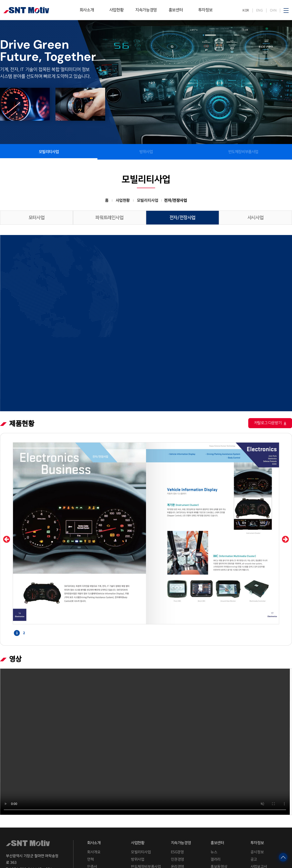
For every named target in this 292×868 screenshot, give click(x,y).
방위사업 (146, 152)
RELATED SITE (23, 850)
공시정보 (257, 795)
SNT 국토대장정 (223, 817)
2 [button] (24, 576)
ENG (259, 10)
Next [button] (285, 483)
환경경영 (177, 825)
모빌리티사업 (141, 795)
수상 (90, 817)
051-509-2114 (24, 812)
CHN (273, 10)
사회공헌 (177, 840)
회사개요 (94, 795)
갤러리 (216, 803)
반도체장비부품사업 (243, 152)
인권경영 (177, 803)
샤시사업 (255, 218)
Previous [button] (7, 483)
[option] (146, 477)
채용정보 (94, 847)
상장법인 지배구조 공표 (268, 817)
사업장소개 (95, 832)
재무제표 (257, 825)
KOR (246, 10)
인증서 (92, 810)
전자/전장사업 (182, 218)
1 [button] (17, 576)
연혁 (90, 803)
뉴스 (214, 795)
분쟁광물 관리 (181, 832)
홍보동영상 (219, 810)
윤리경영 (177, 810)
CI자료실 (93, 825)
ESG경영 (177, 795)
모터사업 (36, 218)
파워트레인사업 (109, 218)
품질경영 (177, 817)
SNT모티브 (26, 10)
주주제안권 (259, 832)
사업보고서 (259, 810)
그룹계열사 (95, 840)
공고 (254, 803)
